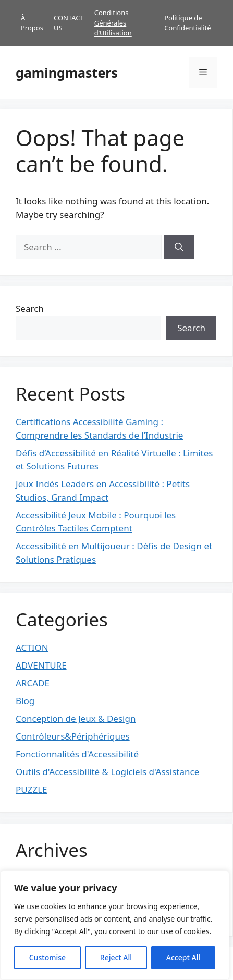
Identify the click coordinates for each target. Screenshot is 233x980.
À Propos (32, 23)
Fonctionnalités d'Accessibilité (77, 754)
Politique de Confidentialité (187, 23)
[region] (115, 925)
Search (30, 308)
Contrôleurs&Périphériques (73, 736)
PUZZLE (32, 789)
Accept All (183, 957)
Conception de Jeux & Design (76, 718)
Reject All (116, 957)
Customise (47, 957)
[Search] (179, 247)
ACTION (32, 648)
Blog (25, 701)
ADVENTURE (41, 665)
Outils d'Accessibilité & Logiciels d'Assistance (107, 772)
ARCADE (33, 683)
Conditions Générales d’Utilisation (113, 23)
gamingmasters (67, 72)
